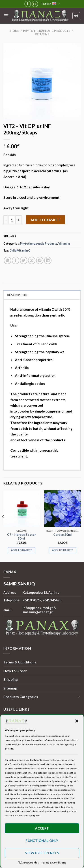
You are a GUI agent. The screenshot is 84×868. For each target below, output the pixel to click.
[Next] (81, 526)
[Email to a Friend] (32, 260)
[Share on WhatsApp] (8, 260)
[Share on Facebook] (16, 260)
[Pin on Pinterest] (40, 260)
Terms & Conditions (20, 662)
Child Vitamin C (20, 250)
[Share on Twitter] (24, 260)
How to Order (15, 671)
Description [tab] (17, 295)
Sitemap (10, 688)
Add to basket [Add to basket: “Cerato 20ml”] (62, 550)
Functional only (42, 841)
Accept (42, 828)
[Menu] (6, 16)
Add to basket (45, 220)
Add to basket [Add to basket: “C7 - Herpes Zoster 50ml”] (22, 550)
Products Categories (21, 697)
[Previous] (3, 526)
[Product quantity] (12, 220)
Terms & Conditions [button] (54, 862)
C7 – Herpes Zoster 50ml (22, 537)
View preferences (42, 853)
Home (15, 31)
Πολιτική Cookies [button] (28, 862)
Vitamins (42, 34)
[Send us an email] (35, 4)
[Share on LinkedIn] (48, 260)
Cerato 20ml (62, 535)
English (51, 4)
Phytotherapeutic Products (47, 31)
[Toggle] (79, 697)
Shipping (11, 679)
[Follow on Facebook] (28, 4)
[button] (77, 721)
